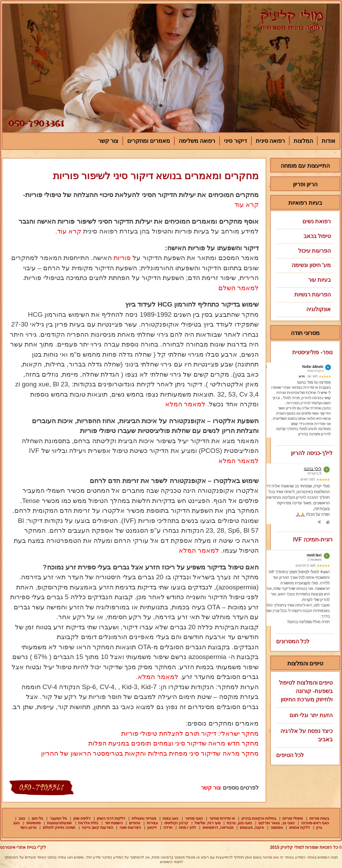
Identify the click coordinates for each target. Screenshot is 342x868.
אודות (329, 141)
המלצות (303, 141)
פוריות (122, 258)
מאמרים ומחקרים (148, 141)
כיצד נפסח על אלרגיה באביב (306, 735)
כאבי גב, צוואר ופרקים (276, 823)
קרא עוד (247, 205)
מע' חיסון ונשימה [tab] (305, 265)
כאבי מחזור (194, 818)
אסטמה (277, 827)
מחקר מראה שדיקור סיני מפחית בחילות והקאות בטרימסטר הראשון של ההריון (150, 753)
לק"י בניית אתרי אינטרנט (23, 847)
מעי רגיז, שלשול (207, 823)
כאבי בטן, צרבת (239, 823)
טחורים (135, 823)
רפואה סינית (270, 141)
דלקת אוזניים (299, 827)
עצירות (152, 823)
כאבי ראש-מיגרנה (315, 823)
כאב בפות (170, 818)
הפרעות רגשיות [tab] (305, 295)
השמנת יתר (114, 823)
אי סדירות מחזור (222, 818)
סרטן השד (28, 827)
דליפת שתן (82, 818)
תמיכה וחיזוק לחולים (59, 827)
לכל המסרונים (293, 641)
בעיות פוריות (319, 818)
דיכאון (152, 827)
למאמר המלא (184, 404)
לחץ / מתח (187, 827)
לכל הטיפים (290, 755)
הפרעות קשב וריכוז (98, 827)
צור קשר (108, 141)
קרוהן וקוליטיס (176, 823)
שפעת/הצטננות (59, 823)
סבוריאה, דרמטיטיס (218, 827)
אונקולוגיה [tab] (305, 309)
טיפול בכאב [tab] (305, 236)
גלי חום (37, 818)
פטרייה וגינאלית (144, 818)
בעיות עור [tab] (305, 280)
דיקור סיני (235, 141)
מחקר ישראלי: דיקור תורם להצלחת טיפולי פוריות (190, 733)
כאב (22, 818)
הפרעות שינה (130, 827)
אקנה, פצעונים (252, 827)
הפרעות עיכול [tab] (305, 251)
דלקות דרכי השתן (111, 818)
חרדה (168, 827)
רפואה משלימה (197, 141)
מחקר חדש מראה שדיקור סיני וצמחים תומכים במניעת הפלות (173, 743)
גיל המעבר (58, 818)
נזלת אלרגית (88, 823)
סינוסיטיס (33, 823)
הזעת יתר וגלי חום (311, 715)
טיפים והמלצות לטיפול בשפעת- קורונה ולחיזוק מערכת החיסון (306, 691)
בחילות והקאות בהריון (259, 818)
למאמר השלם (238, 288)
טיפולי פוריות (293, 818)
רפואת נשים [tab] (305, 221)
